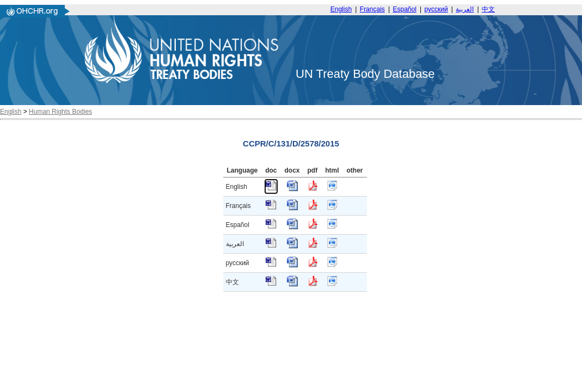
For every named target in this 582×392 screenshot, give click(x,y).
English (341, 9)
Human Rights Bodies (60, 112)
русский (436, 9)
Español (405, 9)
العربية (465, 9)
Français (372, 9)
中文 (488, 9)
